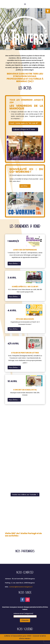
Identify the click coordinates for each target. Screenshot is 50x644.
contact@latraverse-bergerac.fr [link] (21, 587)
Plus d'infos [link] (13, 263)
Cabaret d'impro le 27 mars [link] (24, 129)
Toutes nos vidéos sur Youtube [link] (24, 494)
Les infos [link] (24, 186)
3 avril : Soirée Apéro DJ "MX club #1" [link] (24, 123)
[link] (48, 11)
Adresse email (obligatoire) (23, 614)
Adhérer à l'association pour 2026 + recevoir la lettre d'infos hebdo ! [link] (25, 637)
